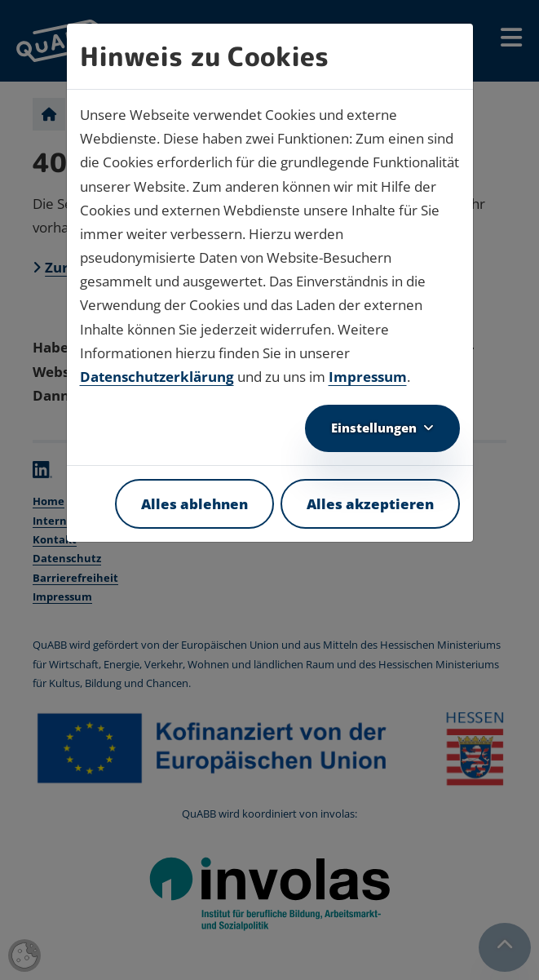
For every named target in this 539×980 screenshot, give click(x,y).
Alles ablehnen (194, 504)
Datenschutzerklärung (157, 377)
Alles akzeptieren (370, 504)
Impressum (368, 377)
